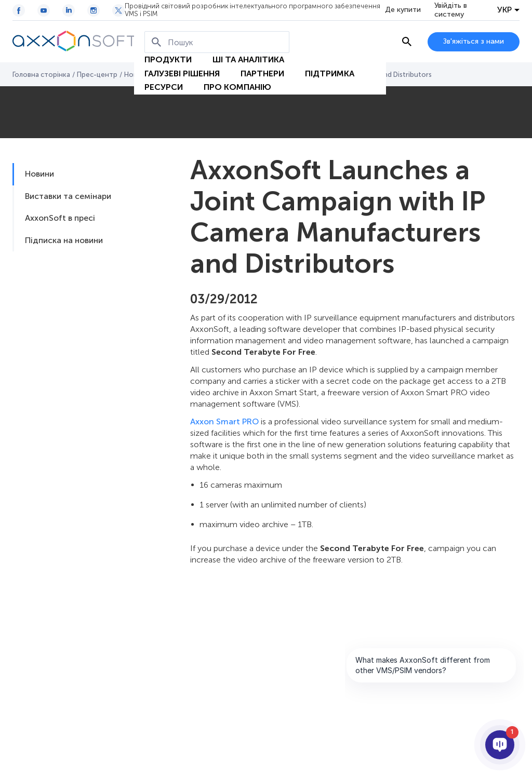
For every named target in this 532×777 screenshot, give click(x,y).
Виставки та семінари (68, 196)
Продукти (168, 59)
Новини (39, 174)
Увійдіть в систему (451, 10)
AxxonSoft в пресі (60, 218)
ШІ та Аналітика (248, 59)
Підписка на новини (64, 240)
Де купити (403, 10)
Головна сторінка (41, 75)
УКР (504, 10)
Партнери (262, 73)
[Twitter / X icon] (118, 10)
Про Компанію (237, 87)
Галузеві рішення (182, 73)
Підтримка (330, 73)
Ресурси (164, 87)
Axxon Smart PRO (224, 421)
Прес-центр (97, 75)
